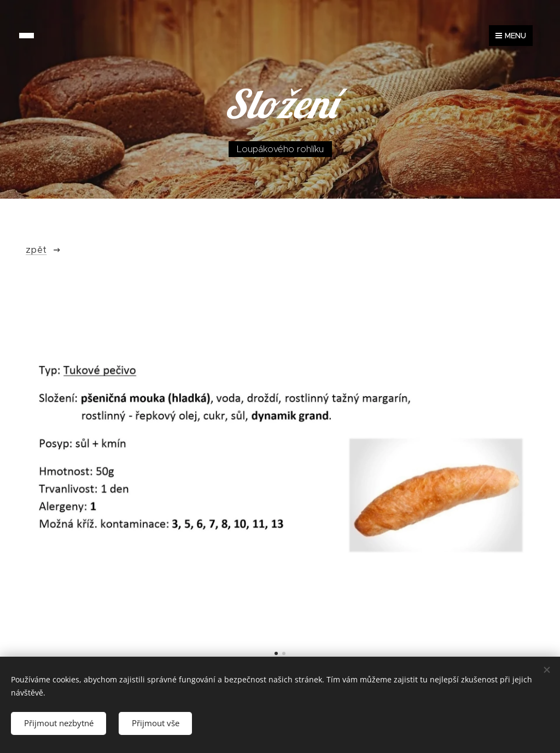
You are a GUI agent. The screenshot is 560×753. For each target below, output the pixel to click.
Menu (511, 36)
